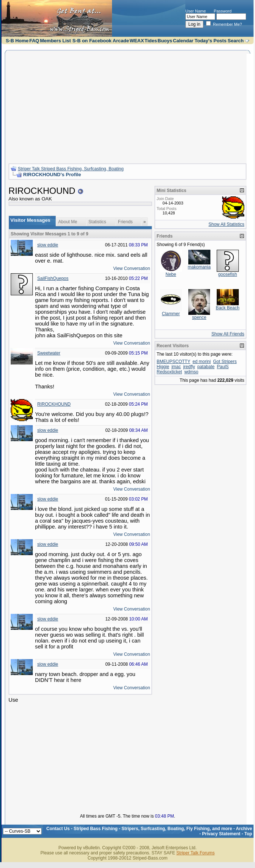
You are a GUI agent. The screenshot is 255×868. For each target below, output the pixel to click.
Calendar (183, 41)
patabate (206, 367)
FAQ (34, 41)
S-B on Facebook (92, 41)
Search (236, 41)
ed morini (202, 362)
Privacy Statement (221, 834)
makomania (199, 267)
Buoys (165, 41)
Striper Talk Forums (196, 853)
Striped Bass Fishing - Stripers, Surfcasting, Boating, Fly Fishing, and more (153, 829)
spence (199, 317)
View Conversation (132, 268)
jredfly (189, 367)
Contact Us (58, 829)
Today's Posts (211, 41)
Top (248, 834)
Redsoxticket (169, 372)
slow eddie (48, 245)
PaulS (223, 367)
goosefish (228, 274)
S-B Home (17, 41)
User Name (196, 11)
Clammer (171, 314)
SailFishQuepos (53, 278)
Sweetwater (49, 353)
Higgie (163, 367)
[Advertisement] (128, 106)
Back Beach (228, 308)
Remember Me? (224, 24)
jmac (176, 367)
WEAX (137, 41)
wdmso (191, 372)
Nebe (171, 274)
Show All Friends (228, 334)
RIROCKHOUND (54, 404)
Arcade (121, 41)
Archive (244, 829)
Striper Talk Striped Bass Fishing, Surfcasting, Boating (71, 169)
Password (223, 11)
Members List (56, 41)
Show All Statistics (226, 224)
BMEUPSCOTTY (173, 362)
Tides (151, 41)
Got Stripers (225, 362)
